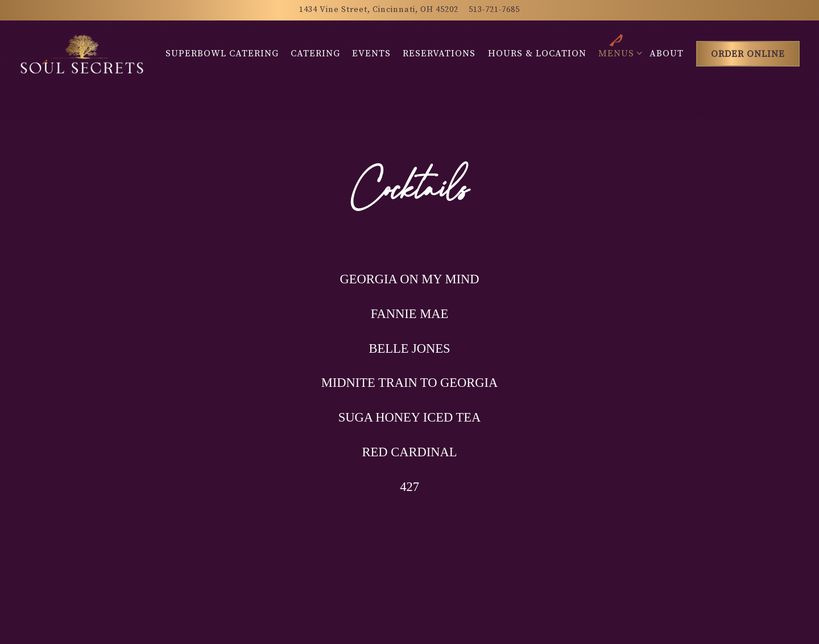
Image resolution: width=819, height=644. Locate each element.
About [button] (667, 53)
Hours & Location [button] (537, 53)
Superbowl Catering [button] (222, 53)
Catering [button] (315, 53)
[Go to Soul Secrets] (379, 10)
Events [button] (371, 53)
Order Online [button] (748, 54)
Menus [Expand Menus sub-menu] (618, 53)
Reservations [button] (439, 53)
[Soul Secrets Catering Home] (82, 53)
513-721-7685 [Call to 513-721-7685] (494, 10)
